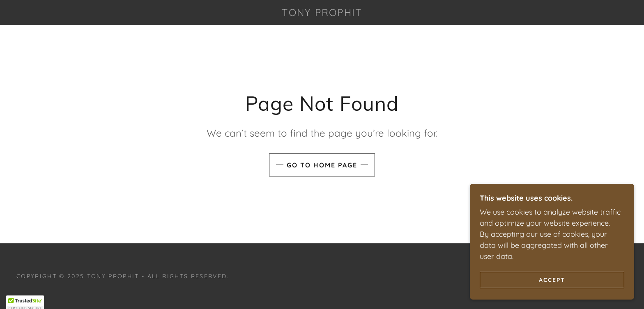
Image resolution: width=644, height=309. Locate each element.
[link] (322, 13)
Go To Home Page (322, 165)
